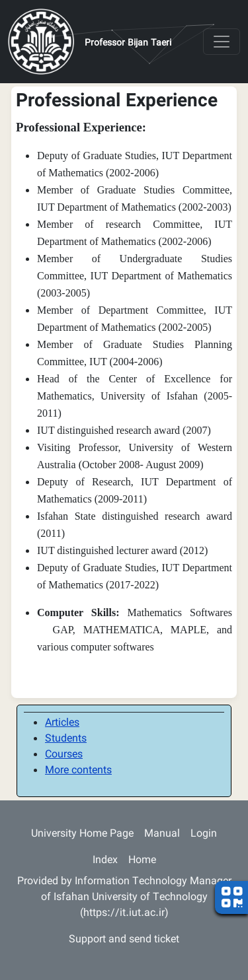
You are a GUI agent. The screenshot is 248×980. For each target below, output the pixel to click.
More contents (78, 771)
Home (142, 861)
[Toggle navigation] (222, 42)
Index (105, 861)
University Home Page (82, 834)
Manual (162, 834)
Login (204, 834)
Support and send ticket (124, 940)
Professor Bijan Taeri (128, 44)
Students (66, 739)
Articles (62, 723)
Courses (64, 755)
